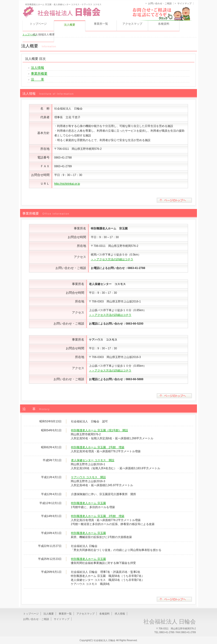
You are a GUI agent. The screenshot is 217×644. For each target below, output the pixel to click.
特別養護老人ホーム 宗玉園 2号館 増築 (98, 447)
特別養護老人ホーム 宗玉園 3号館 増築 (98, 516)
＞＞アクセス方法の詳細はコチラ (112, 259)
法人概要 (49, 614)
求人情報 (38, 35)
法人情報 (38, 68)
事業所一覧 (101, 24)
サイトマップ (184, 3)
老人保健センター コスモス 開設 (93, 460)
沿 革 (38, 79)
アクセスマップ (132, 24)
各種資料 (164, 24)
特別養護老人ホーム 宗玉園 (88, 503)
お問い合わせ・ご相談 (160, 3)
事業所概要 (39, 73)
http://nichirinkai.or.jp (67, 184)
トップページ (38, 24)
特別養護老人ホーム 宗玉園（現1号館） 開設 (99, 430)
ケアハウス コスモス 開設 (88, 477)
